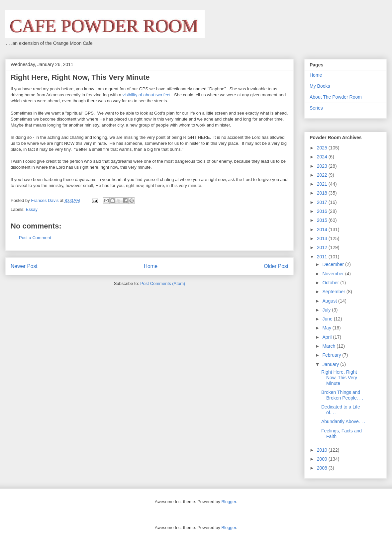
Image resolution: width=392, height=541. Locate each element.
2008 (323, 468)
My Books (320, 86)
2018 (323, 193)
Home (151, 266)
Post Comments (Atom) (163, 283)
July (327, 310)
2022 (323, 175)
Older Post (276, 266)
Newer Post (24, 266)
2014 (323, 229)
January (331, 364)
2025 (323, 148)
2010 (323, 450)
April (328, 337)
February (332, 355)
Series (316, 108)
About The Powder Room (336, 97)
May (327, 328)
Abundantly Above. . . (343, 421)
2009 (323, 459)
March (329, 346)
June (328, 319)
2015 (323, 220)
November (334, 274)
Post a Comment (35, 238)
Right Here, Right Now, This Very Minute (339, 378)
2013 (323, 238)
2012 (323, 247)
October (331, 283)
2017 (323, 202)
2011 (323, 257)
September (334, 292)
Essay (32, 209)
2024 (323, 157)
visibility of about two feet (147, 95)
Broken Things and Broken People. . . (342, 395)
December (334, 264)
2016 (323, 211)
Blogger (229, 502)
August (330, 301)
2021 (323, 184)
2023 (323, 166)
